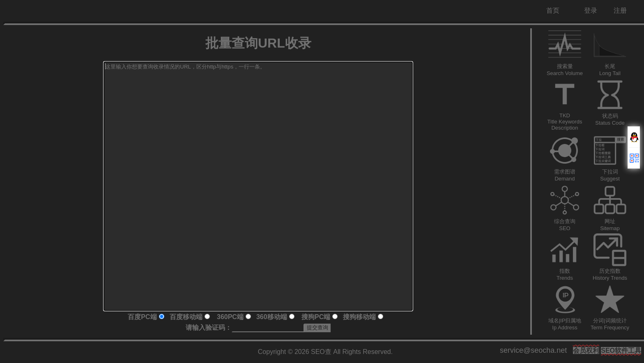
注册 (620, 10)
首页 (553, 10)
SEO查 (321, 352)
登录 (591, 10)
